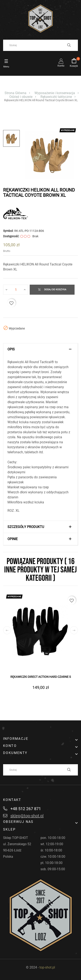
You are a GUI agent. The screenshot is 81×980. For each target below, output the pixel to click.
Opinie (13, 539)
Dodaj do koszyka (52, 290)
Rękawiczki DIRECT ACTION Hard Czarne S (41, 677)
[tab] (40, 349)
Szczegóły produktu (26, 527)
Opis (11, 349)
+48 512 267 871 (22, 809)
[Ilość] (16, 290)
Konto (61, 63)
